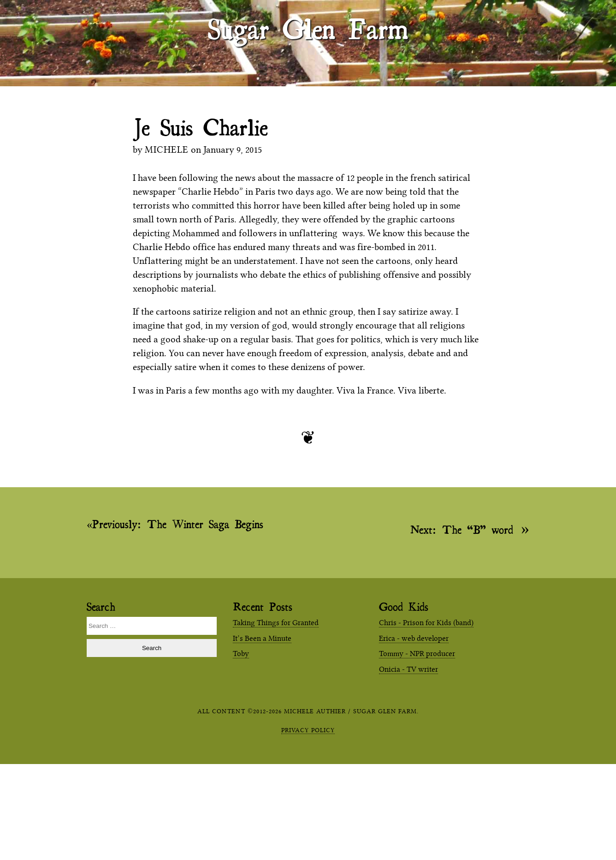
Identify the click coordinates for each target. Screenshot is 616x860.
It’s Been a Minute (262, 638)
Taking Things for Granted (276, 623)
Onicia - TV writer (409, 669)
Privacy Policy (308, 730)
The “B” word (462, 529)
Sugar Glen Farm (308, 28)
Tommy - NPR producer (417, 654)
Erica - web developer (414, 638)
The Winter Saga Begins (178, 524)
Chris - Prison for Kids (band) (426, 623)
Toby (241, 654)
